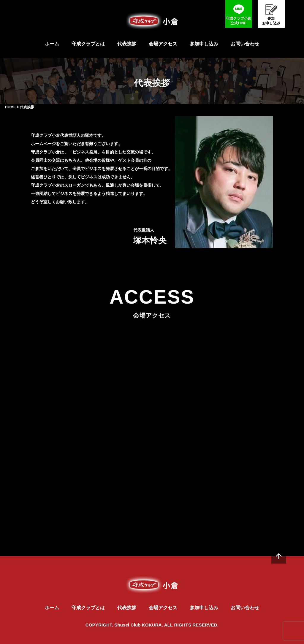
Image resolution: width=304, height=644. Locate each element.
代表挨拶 (127, 44)
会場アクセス (163, 44)
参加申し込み (204, 44)
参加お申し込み (271, 21)
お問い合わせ (245, 44)
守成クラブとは (88, 44)
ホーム (52, 44)
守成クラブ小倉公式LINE (239, 21)
